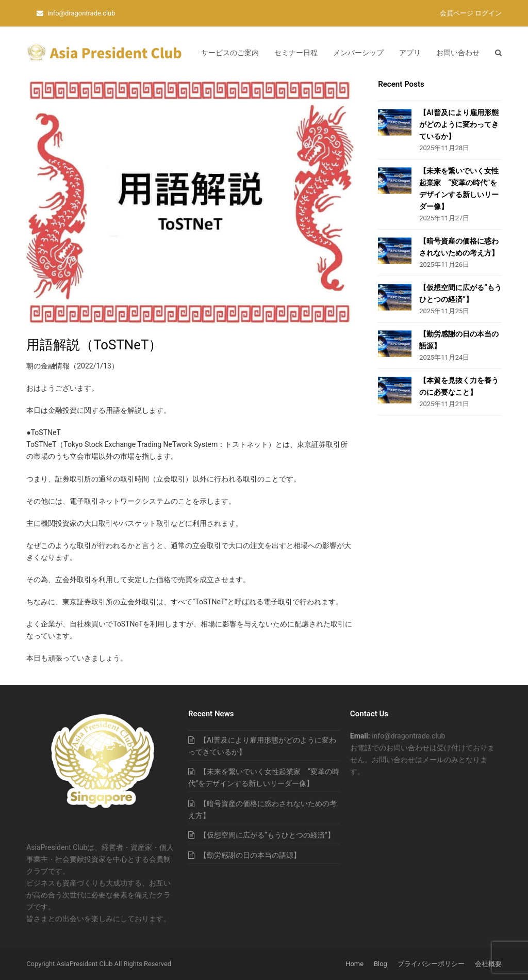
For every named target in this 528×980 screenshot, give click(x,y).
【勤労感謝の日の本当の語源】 (250, 855)
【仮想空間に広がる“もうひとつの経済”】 (267, 835)
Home (354, 964)
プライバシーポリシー (431, 964)
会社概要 (488, 964)
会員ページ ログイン (471, 13)
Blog (381, 964)
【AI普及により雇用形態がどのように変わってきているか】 (459, 124)
